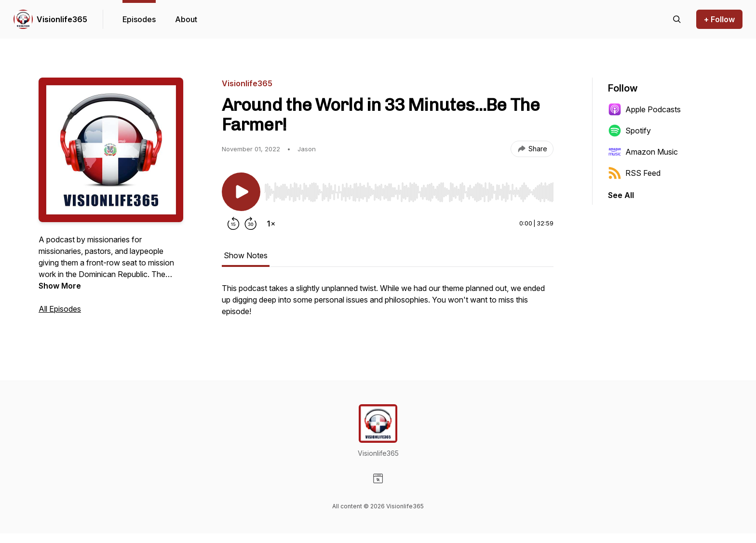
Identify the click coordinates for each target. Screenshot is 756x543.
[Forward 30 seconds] (251, 224)
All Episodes (60, 309)
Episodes (139, 19)
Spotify (629, 131)
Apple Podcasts (644, 109)
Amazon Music (643, 152)
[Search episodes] (677, 19)
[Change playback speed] (271, 224)
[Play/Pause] (241, 192)
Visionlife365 (62, 19)
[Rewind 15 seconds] (233, 224)
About (186, 19)
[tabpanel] (388, 305)
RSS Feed (634, 173)
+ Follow (719, 19)
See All (621, 195)
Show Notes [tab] (246, 255)
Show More (60, 286)
